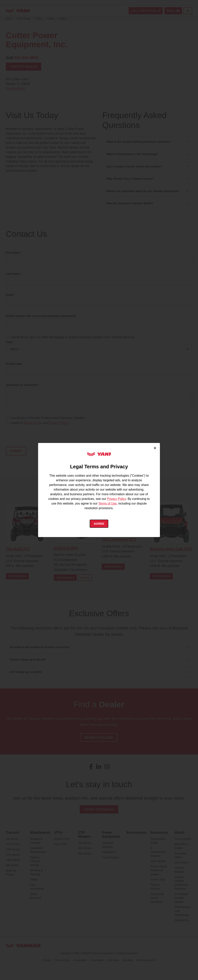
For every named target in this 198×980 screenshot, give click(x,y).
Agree (99, 524)
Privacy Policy (116, 498)
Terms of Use (108, 503)
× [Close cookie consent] (155, 448)
